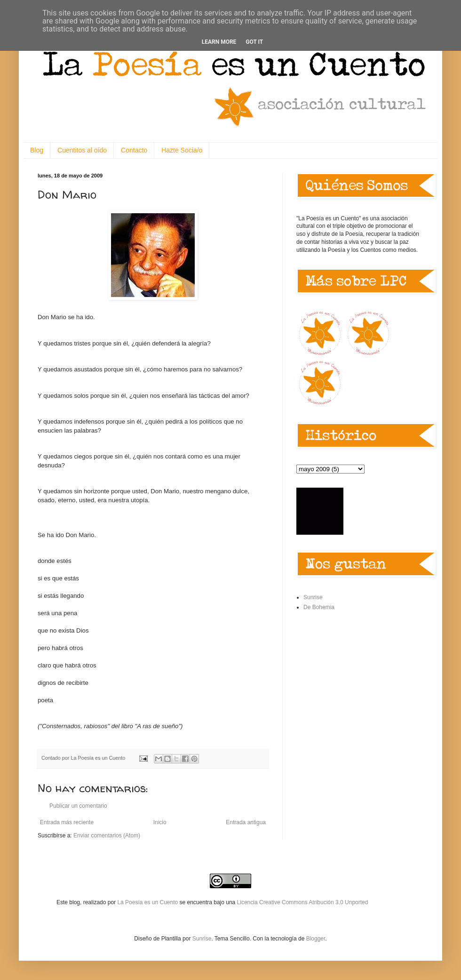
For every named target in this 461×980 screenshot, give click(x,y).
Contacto (134, 150)
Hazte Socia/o (182, 150)
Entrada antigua (246, 822)
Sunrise (313, 597)
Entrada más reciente (67, 822)
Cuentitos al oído (82, 150)
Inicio (160, 822)
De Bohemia (319, 607)
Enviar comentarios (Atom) (107, 835)
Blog (37, 150)
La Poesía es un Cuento (148, 902)
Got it (254, 42)
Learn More (219, 42)
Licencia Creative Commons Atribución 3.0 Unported (303, 902)
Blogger (316, 939)
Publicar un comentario (78, 806)
